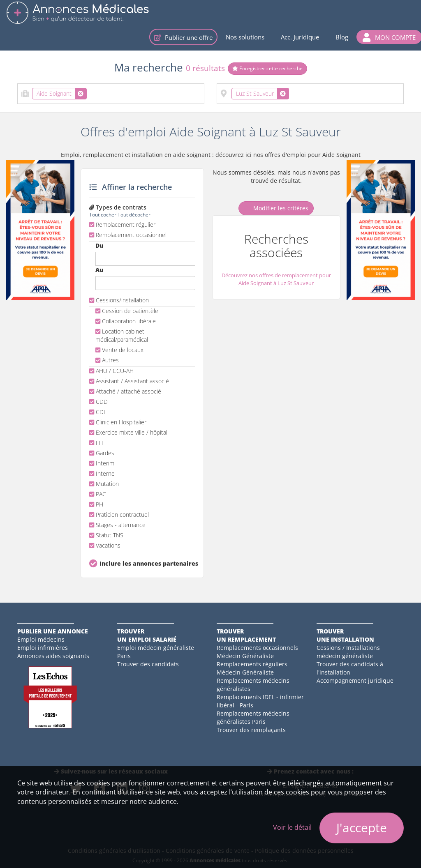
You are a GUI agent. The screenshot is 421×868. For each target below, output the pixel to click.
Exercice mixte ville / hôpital (128, 432)
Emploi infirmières (43, 648)
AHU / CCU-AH (111, 371)
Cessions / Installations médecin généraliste (348, 652)
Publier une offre (183, 37)
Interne (102, 473)
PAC (98, 494)
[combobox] (111, 94)
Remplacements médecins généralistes (253, 685)
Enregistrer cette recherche (267, 68)
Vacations (105, 545)
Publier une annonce (53, 631)
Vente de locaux (119, 350)
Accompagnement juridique (355, 680)
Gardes (102, 453)
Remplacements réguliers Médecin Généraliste (252, 668)
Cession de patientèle (127, 311)
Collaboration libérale (126, 321)
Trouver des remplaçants (251, 730)
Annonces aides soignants (53, 656)
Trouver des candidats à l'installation (350, 668)
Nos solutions (245, 37)
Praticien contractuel (119, 515)
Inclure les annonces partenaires (147, 563)
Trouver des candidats (148, 664)
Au (99, 270)
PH (96, 504)
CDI (97, 412)
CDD (98, 402)
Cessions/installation (119, 300)
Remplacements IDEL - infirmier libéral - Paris (260, 701)
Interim (102, 463)
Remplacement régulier (122, 224)
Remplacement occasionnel (128, 235)
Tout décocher (134, 214)
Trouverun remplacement (246, 635)
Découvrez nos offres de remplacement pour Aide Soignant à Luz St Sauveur (276, 279)
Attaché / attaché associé (125, 391)
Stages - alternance (117, 525)
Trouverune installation (345, 635)
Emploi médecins (41, 639)
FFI (96, 443)
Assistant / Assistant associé (129, 381)
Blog (342, 37)
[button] (389, 37)
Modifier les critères (276, 208)
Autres (107, 360)
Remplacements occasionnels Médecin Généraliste (257, 652)
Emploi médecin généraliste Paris (156, 652)
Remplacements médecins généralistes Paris (253, 717)
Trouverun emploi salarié (147, 635)
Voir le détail (292, 827)
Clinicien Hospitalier (118, 422)
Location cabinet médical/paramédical (122, 335)
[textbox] (91, 92)
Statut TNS (106, 535)
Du (99, 245)
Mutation (104, 484)
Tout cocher (103, 214)
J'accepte (362, 828)
